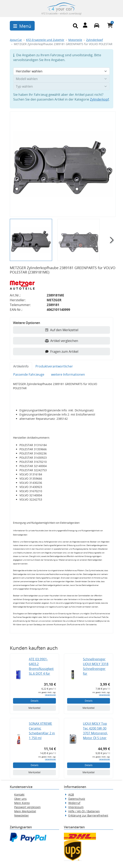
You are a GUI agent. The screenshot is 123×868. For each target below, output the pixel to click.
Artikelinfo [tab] (21, 366)
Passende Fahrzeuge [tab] (29, 374)
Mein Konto (22, 803)
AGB (71, 794)
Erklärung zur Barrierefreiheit (88, 815)
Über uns (20, 799)
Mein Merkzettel (25, 811)
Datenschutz (77, 799)
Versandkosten (50, 695)
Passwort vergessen (27, 807)
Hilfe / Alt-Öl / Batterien (84, 811)
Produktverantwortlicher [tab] (54, 366)
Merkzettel (34, 708)
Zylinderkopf (95, 40)
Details (35, 701)
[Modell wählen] (61, 79)
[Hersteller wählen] (61, 71)
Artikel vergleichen (61, 341)
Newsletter (22, 815)
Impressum (76, 807)
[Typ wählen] (61, 86)
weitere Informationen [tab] (68, 374)
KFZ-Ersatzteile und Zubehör (45, 40)
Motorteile (75, 40)
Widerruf (74, 803)
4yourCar (16, 40)
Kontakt (19, 794)
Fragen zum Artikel (62, 352)
